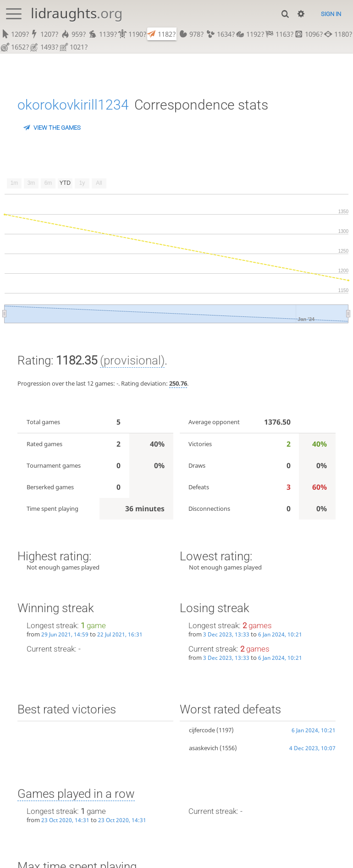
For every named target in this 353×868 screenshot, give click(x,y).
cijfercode (202, 731)
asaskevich (204, 749)
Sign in (331, 14)
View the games (57, 129)
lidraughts (77, 13)
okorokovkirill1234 (73, 106)
